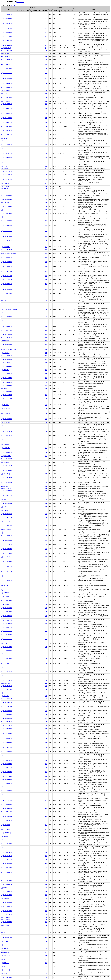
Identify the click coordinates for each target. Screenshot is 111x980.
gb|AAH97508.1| (6, 919)
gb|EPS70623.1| (5, 486)
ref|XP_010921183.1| (7, 276)
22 (46, 98)
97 (46, 391)
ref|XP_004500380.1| (7, 321)
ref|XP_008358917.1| (7, 145)
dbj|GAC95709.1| (6, 683)
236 (46, 877)
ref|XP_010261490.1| (7, 127)
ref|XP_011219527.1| (7, 699)
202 (46, 764)
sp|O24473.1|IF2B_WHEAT (8, 349)
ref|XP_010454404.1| (7, 366)
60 (46, 244)
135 (46, 531)
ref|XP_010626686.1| (7, 650)
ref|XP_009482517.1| (7, 922)
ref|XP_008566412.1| (7, 624)
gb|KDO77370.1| (6, 408)
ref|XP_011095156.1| (7, 503)
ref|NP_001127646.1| (7, 816)
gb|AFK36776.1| (5, 533)
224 (46, 844)
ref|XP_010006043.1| (7, 608)
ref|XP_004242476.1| (7, 45)
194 (46, 729)
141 (46, 553)
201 (46, 760)
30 (46, 130)
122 (46, 486)
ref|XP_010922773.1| (7, 262)
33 (46, 141)
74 (46, 301)
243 (46, 899)
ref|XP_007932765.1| (7, 764)
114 (46, 459)
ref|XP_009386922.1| (7, 305)
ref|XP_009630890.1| (7, 19)
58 (46, 236)
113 (46, 456)
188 (46, 680)
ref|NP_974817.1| (6, 363)
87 (46, 353)
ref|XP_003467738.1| (7, 780)
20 (46, 93)
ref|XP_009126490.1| (7, 470)
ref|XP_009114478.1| (7, 459)
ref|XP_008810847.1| (7, 359)
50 (46, 206)
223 (46, 840)
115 (46, 462)
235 (46, 873)
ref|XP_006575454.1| (7, 175)
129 (46, 503)
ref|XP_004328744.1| (7, 639)
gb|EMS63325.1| (5, 444)
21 (46, 88)
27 (46, 118)
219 (46, 825)
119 (46, 477)
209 (46, 791)
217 (46, 816)
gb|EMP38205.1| (5, 974)
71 (46, 289)
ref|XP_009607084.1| (7, 23)
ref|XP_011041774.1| (7, 272)
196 (46, 738)
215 (46, 937)
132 (46, 517)
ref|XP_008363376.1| (7, 163)
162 (46, 601)
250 (46, 974)
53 (46, 213)
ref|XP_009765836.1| (7, 36)
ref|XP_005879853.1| (7, 676)
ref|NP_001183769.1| (7, 398)
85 (46, 344)
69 (46, 279)
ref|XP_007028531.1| (7, 135)
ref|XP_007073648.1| (7, 711)
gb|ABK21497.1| (5, 247)
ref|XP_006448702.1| (7, 114)
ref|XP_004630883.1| (7, 902)
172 (46, 631)
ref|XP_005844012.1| (7, 580)
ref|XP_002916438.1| (7, 743)
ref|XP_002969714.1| (7, 525)
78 (46, 317)
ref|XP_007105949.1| (7, 680)
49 (46, 203)
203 (46, 767)
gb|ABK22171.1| (5, 167)
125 (46, 500)
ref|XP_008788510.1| (7, 334)
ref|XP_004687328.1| (7, 658)
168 (46, 616)
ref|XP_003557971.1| (7, 426)
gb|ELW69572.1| (5, 945)
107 (46, 426)
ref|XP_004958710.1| (7, 402)
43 (46, 175)
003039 (13, 5)
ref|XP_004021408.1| (7, 881)
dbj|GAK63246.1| (6, 590)
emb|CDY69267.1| (6, 488)
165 (46, 608)
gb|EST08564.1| (5, 888)
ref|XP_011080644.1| (7, 51)
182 (46, 664)
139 (46, 549)
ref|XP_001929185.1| (7, 747)
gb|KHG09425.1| (6, 557)
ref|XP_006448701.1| (7, 122)
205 (46, 776)
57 (46, 231)
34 (46, 145)
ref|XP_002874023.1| (7, 338)
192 (46, 722)
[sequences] (20, 2)
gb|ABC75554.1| (5, 933)
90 (46, 363)
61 (46, 247)
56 (46, 226)
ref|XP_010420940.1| (7, 386)
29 (46, 127)
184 (46, 956)
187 (46, 917)
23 (46, 101)
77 (46, 313)
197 (46, 743)
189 (46, 919)
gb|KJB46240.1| (5, 507)
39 (46, 188)
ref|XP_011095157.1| (7, 517)
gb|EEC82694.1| (5, 414)
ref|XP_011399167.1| (7, 572)
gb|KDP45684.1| (5, 210)
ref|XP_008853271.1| (7, 722)
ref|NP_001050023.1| (7, 266)
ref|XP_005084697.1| (7, 647)
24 (46, 104)
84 (46, 341)
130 (46, 514)
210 (46, 795)
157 (46, 702)
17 (46, 78)
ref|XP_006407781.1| (7, 495)
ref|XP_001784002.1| (7, 553)
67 (46, 272)
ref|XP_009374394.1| (7, 130)
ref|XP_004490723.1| (7, 108)
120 (46, 474)
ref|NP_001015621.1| (7, 907)
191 (46, 718)
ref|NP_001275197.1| (7, 41)
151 (46, 693)
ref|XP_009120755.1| (7, 378)
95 (46, 373)
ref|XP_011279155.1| (7, 668)
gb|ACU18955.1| (5, 217)
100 (46, 398)
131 (46, 521)
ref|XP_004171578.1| (7, 78)
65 (46, 262)
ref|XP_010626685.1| (7, 805)
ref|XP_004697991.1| (7, 787)
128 (46, 510)
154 (46, 590)
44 (46, 179)
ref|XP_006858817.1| (7, 258)
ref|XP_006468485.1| (7, 83)
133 (46, 529)
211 (46, 959)
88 (46, 356)
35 (46, 149)
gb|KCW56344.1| (6, 184)
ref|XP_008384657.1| (7, 452)
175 (46, 643)
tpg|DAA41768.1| (6, 531)
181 (46, 658)
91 (46, 366)
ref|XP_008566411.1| (7, 884)
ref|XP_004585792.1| (7, 767)
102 (46, 422)
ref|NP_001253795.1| (7, 800)
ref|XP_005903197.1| (7, 859)
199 (46, 752)
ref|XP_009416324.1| (7, 326)
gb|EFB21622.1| (5, 643)
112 (46, 448)
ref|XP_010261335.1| (7, 73)
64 (46, 258)
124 (46, 491)
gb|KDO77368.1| (6, 101)
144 (46, 977)
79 (46, 321)
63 (46, 253)
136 (46, 533)
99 (46, 395)
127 (46, 507)
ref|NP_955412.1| (6, 604)
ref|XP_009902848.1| (7, 601)
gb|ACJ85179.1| (5, 353)
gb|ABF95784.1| (5, 521)
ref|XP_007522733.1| (7, 672)
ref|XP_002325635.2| (7, 240)
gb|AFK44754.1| (5, 389)
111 (46, 440)
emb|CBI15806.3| (6, 53)
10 (46, 51)
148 (46, 580)
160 (46, 941)
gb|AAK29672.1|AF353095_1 (9, 309)
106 (46, 419)
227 (46, 963)
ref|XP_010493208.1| (7, 293)
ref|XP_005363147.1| (7, 718)
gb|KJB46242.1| (5, 500)
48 (46, 200)
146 (46, 572)
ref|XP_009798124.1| (7, 28)
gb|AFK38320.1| (5, 138)
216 (46, 812)
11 (46, 53)
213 (46, 805)
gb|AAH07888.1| (6, 693)
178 (46, 650)
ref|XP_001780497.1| (7, 536)
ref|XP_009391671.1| (7, 436)
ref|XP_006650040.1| (7, 297)
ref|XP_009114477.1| (7, 466)
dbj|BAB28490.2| (6, 593)
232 (46, 859)
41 (46, 169)
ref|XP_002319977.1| (7, 200)
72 (46, 293)
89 (46, 359)
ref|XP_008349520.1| (7, 141)
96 (46, 386)
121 (46, 483)
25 (46, 108)
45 (46, 186)
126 (46, 495)
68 (46, 276)
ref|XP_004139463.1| (7, 118)
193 (46, 725)
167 (46, 949)
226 (46, 683)
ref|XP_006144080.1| (7, 776)
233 (46, 863)
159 (46, 596)
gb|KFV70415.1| (5, 941)
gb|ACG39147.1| (5, 448)
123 (46, 488)
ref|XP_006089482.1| (7, 738)
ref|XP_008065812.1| (7, 760)
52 (46, 210)
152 (46, 696)
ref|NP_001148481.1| (7, 279)
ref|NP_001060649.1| (7, 419)
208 (46, 787)
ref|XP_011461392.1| (7, 477)
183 (46, 668)
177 (46, 952)
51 (46, 184)
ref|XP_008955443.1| (7, 820)
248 (46, 911)
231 (46, 856)
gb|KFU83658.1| (5, 949)
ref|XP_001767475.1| (7, 544)
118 (46, 444)
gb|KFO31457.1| (5, 966)
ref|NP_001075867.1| (7, 772)
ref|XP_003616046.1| (7, 514)
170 (46, 624)
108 (46, 452)
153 (46, 586)
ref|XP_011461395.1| (7, 431)
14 (46, 64)
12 (46, 56)
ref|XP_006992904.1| (7, 702)
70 (46, 284)
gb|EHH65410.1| (5, 899)
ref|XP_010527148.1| (7, 331)
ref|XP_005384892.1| (7, 891)
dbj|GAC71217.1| (6, 586)
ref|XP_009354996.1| (7, 231)
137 (46, 536)
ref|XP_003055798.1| (7, 937)
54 (46, 217)
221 (46, 833)
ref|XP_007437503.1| (7, 863)
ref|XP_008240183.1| (7, 153)
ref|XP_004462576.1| (7, 808)
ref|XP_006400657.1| (7, 226)
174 (46, 639)
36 (46, 153)
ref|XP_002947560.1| (7, 977)
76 (46, 309)
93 (46, 378)
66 (46, 266)
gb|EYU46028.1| (5, 64)
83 (46, 338)
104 (46, 405)
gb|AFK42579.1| (5, 188)
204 (46, 772)
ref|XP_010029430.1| (7, 213)
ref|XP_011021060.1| (7, 250)
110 (46, 436)
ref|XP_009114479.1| (7, 483)
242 (46, 895)
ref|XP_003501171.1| (7, 756)
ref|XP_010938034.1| (7, 391)
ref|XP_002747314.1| (7, 725)
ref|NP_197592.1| (6, 313)
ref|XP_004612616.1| (7, 631)
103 (46, 402)
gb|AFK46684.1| (5, 405)
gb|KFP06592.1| (5, 952)
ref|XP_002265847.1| (7, 60)
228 (46, 966)
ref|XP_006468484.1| (7, 88)
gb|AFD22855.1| (5, 370)
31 (46, 135)
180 (46, 711)
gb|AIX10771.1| (5, 93)
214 (46, 808)
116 (46, 466)
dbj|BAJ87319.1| (5, 341)
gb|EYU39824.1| (5, 56)
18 (46, 90)
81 (46, 334)
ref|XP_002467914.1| (7, 284)
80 (46, 326)
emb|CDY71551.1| (6, 529)
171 (46, 627)
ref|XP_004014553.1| (7, 895)
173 (46, 635)
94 (46, 382)
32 (46, 138)
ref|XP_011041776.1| (7, 395)
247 (46, 929)
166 (46, 611)
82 (46, 331)
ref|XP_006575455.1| (7, 196)
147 (46, 576)
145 (46, 566)
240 (46, 888)
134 (46, 525)
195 (46, 733)
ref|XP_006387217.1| (7, 549)
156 (46, 593)
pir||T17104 (4, 244)
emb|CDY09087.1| (6, 456)
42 (46, 171)
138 (46, 540)
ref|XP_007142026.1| (7, 206)
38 (46, 163)
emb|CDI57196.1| (6, 925)
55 (46, 221)
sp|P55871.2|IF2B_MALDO (8, 253)
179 (46, 654)
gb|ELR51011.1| (5, 963)
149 (46, 686)
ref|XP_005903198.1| (7, 689)
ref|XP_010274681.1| (7, 171)
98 (46, 389)
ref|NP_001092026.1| (7, 848)
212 (46, 800)
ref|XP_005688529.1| (7, 877)
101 (46, 408)
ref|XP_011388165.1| (7, 795)
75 (46, 305)
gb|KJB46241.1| (5, 510)
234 (46, 868)
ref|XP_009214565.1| (7, 812)
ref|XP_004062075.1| (7, 844)
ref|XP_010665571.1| (7, 104)
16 (46, 68)
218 (46, 820)
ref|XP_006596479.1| (7, 191)
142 (46, 557)
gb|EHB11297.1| (5, 956)
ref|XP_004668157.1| (7, 620)
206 (46, 780)
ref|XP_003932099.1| (7, 729)
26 (46, 114)
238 (46, 925)
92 (46, 370)
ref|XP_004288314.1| (7, 149)
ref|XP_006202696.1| (7, 733)
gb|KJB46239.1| (5, 301)
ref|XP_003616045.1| (7, 373)
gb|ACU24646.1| (5, 186)
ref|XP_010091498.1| (7, 68)
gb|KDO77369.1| (6, 90)
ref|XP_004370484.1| (7, 791)
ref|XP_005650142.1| (7, 566)
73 (46, 297)
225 (46, 848)
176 (46, 647)
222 (46, 836)
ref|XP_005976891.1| (7, 873)
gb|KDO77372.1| (6, 422)
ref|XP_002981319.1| (7, 540)
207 (46, 783)
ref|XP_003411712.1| (7, 654)
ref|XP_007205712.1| (7, 158)
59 (46, 240)
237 (46, 881)
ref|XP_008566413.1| (7, 783)
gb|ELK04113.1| (5, 970)
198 (46, 747)
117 (46, 470)
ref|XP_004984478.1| (7, 317)
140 (46, 544)
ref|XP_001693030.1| (7, 561)
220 (46, 829)
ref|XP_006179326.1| (7, 635)
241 (46, 891)
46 (46, 191)
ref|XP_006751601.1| (7, 686)
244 (46, 902)
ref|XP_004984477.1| (7, 356)
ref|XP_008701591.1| (7, 914)
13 (46, 60)
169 (46, 620)
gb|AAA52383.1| (6, 829)
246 (46, 970)
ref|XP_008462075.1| (7, 98)
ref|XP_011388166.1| (7, 707)
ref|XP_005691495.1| (7, 911)
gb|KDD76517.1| (6, 576)
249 (46, 914)
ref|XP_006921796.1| (7, 868)
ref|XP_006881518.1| (7, 611)
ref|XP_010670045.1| (7, 491)
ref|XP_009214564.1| (7, 856)
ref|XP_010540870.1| (7, 289)
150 (46, 689)
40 (46, 167)
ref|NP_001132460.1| (7, 440)
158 (46, 933)
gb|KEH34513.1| (5, 462)
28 (46, 122)
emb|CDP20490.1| (6, 48)
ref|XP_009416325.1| (7, 344)
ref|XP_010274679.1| (7, 236)
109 (46, 431)
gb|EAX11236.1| (5, 696)
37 (46, 158)
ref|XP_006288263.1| (7, 179)
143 (46, 561)
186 (46, 676)
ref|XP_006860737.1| (7, 627)
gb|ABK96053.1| (5, 203)
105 (46, 414)
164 (46, 604)
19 (46, 83)
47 (46, 196)
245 (46, 907)
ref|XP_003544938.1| (7, 221)
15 (46, 73)
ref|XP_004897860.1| (7, 616)
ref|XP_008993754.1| (7, 929)
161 (46, 945)
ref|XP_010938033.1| (7, 382)
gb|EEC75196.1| (5, 474)
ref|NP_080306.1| (6, 596)
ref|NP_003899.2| (6, 825)
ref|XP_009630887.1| (7, 14)
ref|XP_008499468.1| (7, 714)
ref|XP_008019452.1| (7, 852)
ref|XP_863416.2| (6, 664)
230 (46, 852)
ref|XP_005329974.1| (7, 752)
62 (46, 250)
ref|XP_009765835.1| (7, 33)
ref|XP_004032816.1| (7, 840)
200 (46, 756)
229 (46, 922)
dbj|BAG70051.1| (6, 836)
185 (46, 672)
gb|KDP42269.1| (5, 169)
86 (46, 349)
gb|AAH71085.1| (6, 917)
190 (46, 714)
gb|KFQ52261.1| (5, 959)
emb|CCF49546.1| (6, 833)
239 (46, 884)
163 (46, 707)
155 (46, 699)
